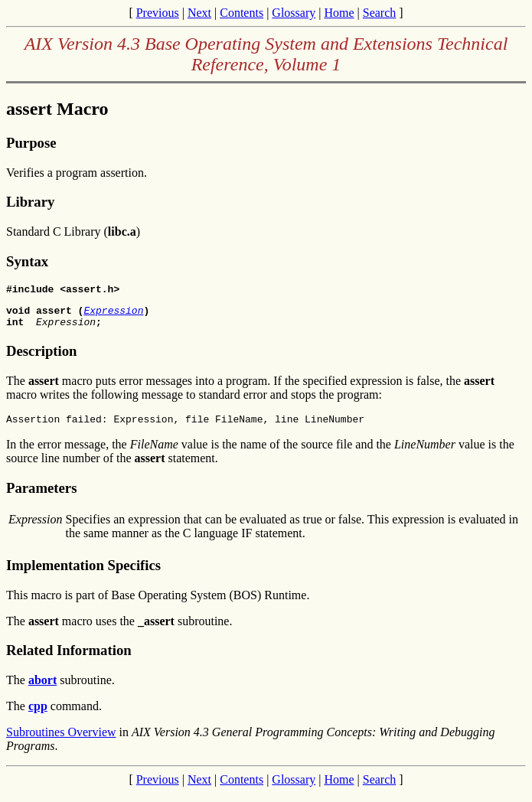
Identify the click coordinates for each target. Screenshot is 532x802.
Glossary (294, 13)
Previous (158, 13)
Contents (242, 13)
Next (199, 13)
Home (339, 13)
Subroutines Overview (61, 741)
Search (380, 13)
